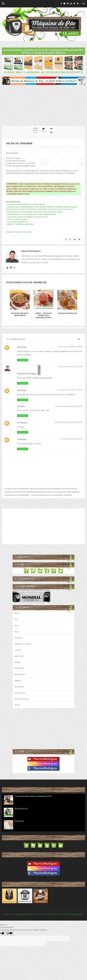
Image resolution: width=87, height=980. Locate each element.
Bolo (16, 619)
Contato (38, 914)
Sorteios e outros (22, 699)
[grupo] (64, 3)
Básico (17, 613)
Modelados (19, 668)
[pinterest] (74, 3)
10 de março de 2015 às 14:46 (70, 347)
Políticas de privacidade (71, 914)
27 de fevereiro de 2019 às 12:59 (69, 422)
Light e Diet (19, 656)
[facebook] (61, 3)
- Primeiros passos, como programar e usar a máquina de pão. (31, 214)
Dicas (17, 625)
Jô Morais (22, 422)
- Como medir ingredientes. (17, 222)
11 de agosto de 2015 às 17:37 (70, 390)
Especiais (18, 638)
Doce (17, 632)
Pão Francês (19, 821)
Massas (18, 662)
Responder (23, 360)
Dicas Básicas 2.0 (21, 809)
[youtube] (71, 3)
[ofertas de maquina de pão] (43, 81)
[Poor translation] (9, 933)
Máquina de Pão (26, 914)
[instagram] (68, 3)
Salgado (18, 680)
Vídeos (18, 705)
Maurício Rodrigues (27, 373)
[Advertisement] (43, 105)
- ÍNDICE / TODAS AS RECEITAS (20, 224)
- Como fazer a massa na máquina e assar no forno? (27, 217)
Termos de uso (50, 914)
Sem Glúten (19, 687)
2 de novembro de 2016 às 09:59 (69, 406)
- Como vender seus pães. (17, 219)
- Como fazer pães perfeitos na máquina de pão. (26, 204)
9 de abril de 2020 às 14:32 (71, 439)
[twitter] (78, 3)
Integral (18, 650)
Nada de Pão (20, 674)
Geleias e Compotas (23, 232)
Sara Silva (22, 347)
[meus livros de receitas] (43, 61)
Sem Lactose (20, 693)
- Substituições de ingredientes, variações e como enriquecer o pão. (34, 212)
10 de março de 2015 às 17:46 (70, 366)
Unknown (22, 390)
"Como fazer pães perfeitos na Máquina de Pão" (33, 796)
